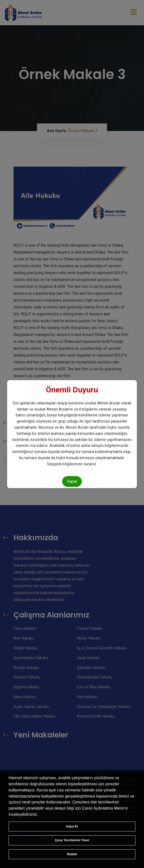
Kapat (72, 481)
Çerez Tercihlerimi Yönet (72, 840)
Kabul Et (72, 827)
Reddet (72, 854)
